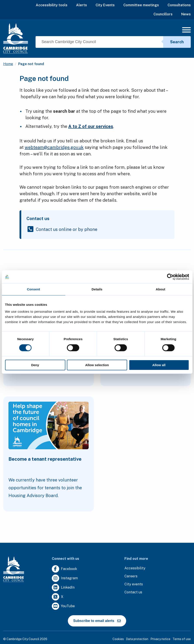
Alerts (82, 5)
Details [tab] (97, 289)
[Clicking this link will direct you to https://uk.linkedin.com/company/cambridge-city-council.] (63, 588)
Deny (35, 365)
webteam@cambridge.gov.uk (54, 147)
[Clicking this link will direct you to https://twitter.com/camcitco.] (58, 597)
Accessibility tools (52, 5)
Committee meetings (141, 5)
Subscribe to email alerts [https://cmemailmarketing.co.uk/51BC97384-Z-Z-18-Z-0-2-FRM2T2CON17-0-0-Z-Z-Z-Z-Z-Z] (97, 621)
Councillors (163, 14)
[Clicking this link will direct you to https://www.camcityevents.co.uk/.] (134, 584)
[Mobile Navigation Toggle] (186, 31)
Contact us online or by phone (67, 229)
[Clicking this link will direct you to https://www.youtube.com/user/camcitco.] (63, 606)
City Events (105, 5)
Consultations (179, 5)
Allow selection (97, 365)
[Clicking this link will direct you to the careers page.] (131, 576)
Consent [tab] (33, 289)
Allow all (159, 365)
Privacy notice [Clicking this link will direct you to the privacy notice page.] (160, 639)
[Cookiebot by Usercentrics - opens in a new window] (170, 277)
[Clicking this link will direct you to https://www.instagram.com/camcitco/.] (65, 578)
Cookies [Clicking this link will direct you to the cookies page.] (118, 639)
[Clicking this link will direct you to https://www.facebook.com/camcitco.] (64, 569)
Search (177, 42)
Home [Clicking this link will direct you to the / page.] (8, 64)
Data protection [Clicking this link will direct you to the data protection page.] (137, 639)
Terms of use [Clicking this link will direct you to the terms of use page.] (182, 639)
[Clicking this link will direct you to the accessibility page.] (135, 568)
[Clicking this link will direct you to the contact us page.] (133, 592)
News (186, 14)
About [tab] (161, 289)
